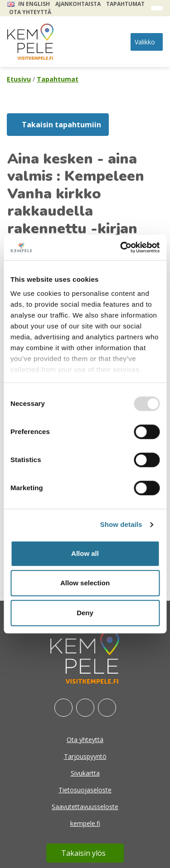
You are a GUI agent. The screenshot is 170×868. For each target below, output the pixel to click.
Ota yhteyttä (30, 12)
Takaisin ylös (83, 853)
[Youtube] (107, 708)
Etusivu (19, 79)
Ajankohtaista (78, 4)
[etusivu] (30, 42)
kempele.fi (85, 823)
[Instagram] (85, 708)
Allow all (85, 553)
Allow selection (85, 583)
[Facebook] (63, 708)
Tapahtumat (125, 4)
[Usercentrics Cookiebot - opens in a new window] (121, 247)
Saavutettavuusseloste (85, 807)
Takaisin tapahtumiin (61, 125)
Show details (121, 524)
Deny (85, 613)
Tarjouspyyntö (85, 756)
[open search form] (157, 8)
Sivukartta (85, 773)
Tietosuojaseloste (85, 790)
